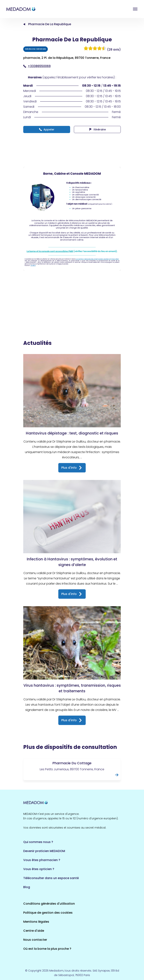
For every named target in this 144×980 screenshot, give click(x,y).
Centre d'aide (34, 931)
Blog (27, 887)
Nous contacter (35, 940)
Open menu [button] (135, 9)
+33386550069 (37, 66)
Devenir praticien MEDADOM (44, 851)
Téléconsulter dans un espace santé (51, 878)
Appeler (47, 129)
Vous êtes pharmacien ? (42, 860)
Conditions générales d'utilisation (49, 904)
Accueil (24, 24)
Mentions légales (36, 922)
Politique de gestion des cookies (48, 913)
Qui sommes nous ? (38, 842)
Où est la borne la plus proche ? (47, 949)
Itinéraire (97, 129)
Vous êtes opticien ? (39, 869)
